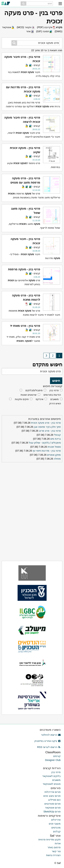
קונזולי (57, 435)
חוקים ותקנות (22, 399)
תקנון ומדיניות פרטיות (49, 840)
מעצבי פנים (55, 824)
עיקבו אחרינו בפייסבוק (47, 741)
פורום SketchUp (52, 812)
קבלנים (57, 832)
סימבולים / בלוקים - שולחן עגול (45, 443)
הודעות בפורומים (52, 395)
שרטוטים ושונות (29, 395)
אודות (58, 843)
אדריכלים (56, 820)
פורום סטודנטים (52, 804)
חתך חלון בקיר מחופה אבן (47, 427)
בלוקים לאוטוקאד (51, 776)
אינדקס (40, 399)
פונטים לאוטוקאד (52, 784)
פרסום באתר (54, 847)
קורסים (57, 756)
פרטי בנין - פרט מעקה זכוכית (46, 423)
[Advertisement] (32, 485)
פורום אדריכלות (53, 792)
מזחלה (57, 459)
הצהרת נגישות (53, 855)
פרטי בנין (54, 390)
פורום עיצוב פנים (52, 796)
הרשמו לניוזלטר (51, 735)
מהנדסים (56, 828)
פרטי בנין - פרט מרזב (50, 431)
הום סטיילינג (54, 800)
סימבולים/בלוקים (34, 390)
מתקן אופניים (54, 455)
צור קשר (56, 851)
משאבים (55, 399)
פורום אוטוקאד (53, 808)
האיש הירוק (55, 403)
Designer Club (53, 760)
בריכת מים (56, 439)
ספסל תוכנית (54, 447)
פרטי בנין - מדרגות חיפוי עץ (47, 451)
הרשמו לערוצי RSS (49, 747)
